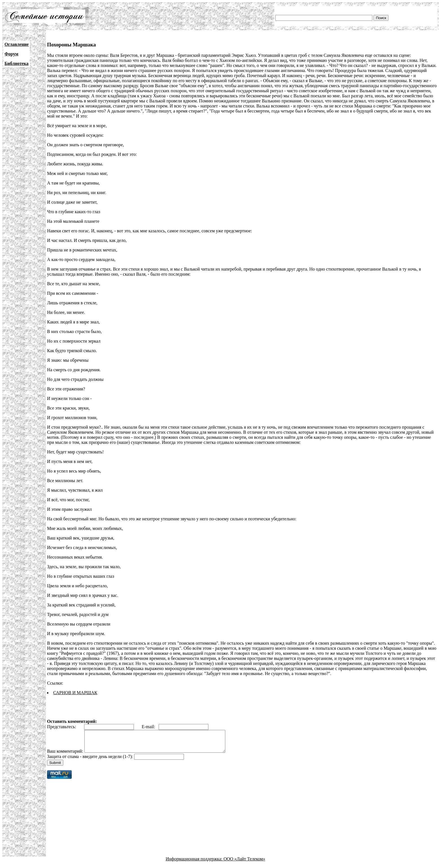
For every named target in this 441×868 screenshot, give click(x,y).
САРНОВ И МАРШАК (75, 693)
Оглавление (17, 44)
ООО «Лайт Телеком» (244, 863)
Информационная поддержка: (195, 863)
